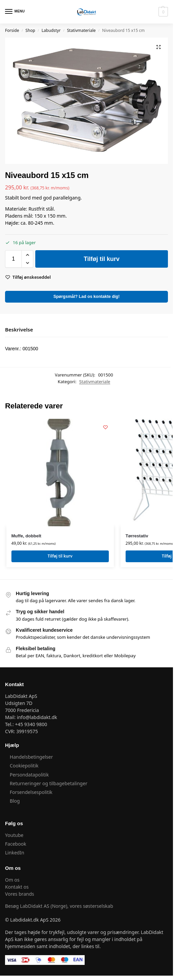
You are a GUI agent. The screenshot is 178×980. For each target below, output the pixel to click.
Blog (15, 801)
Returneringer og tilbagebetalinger (49, 783)
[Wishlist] (105, 427)
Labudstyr (51, 30)
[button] (162, 12)
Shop (30, 30)
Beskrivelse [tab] (19, 329)
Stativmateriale (81, 30)
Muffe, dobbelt (26, 536)
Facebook (16, 844)
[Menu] (15, 12)
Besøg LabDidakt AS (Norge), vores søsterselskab (59, 906)
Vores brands (20, 894)
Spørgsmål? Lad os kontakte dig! (86, 297)
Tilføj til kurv (102, 259)
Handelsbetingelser (31, 757)
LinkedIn (15, 853)
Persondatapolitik (29, 775)
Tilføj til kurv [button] (60, 556)
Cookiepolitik (24, 766)
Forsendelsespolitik (31, 792)
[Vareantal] (13, 259)
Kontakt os (17, 887)
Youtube (15, 835)
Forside (12, 30)
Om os (12, 880)
